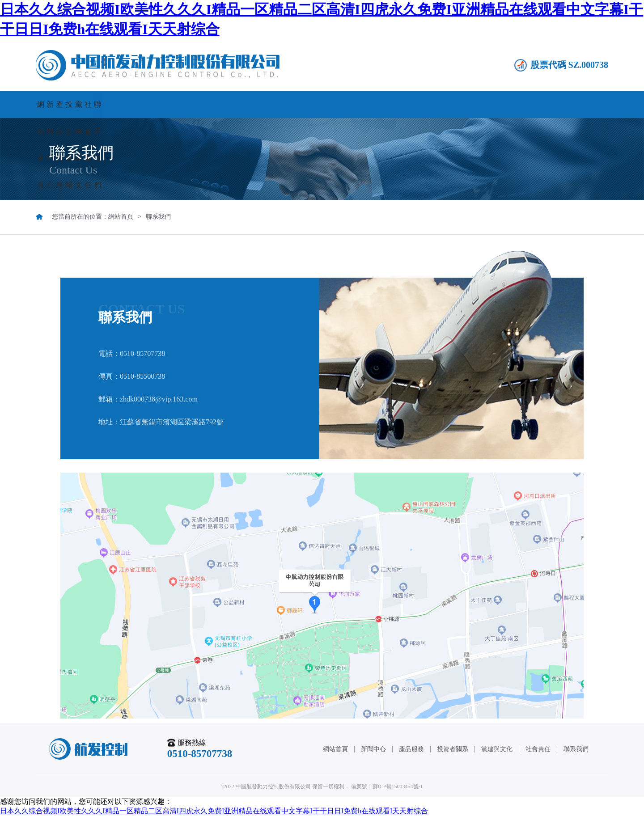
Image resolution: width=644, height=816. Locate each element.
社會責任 (486, 104)
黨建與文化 (404, 104)
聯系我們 (567, 104)
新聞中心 (158, 104)
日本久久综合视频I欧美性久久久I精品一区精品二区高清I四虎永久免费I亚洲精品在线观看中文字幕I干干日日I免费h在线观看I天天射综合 (214, 811)
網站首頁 (76, 104)
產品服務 (240, 104)
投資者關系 (322, 104)
